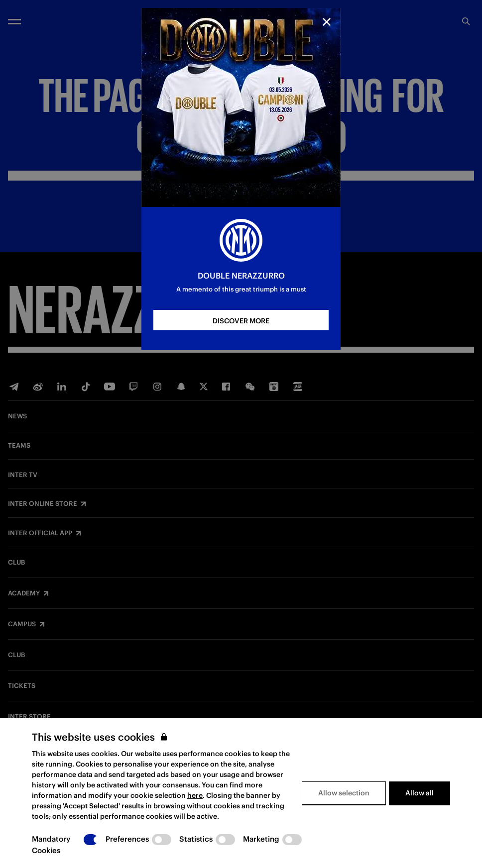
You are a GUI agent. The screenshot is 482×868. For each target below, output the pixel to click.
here (195, 795)
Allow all (420, 793)
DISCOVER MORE (241, 321)
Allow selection (344, 793)
